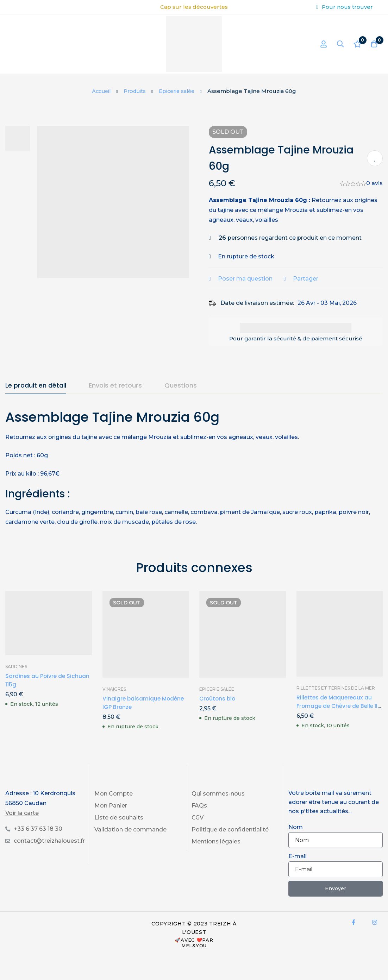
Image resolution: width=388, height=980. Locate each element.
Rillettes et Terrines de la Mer (336, 688)
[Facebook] (353, 922)
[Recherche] (338, 44)
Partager (310, 279)
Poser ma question (250, 279)
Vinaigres (114, 689)
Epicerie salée (178, 91)
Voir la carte (22, 813)
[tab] (36, 386)
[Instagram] (375, 922)
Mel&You (194, 946)
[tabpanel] (194, 467)
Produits (134, 91)
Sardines (16, 667)
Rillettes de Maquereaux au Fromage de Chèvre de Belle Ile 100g (336, 706)
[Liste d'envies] (356, 44)
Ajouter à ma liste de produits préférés (375, 158)
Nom (296, 827)
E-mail (298, 856)
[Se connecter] (321, 44)
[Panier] (374, 44)
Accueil (99, 91)
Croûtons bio (218, 699)
